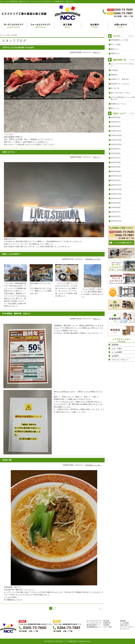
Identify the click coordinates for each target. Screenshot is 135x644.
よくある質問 (117, 352)
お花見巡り (115, 70)
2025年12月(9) (116, 135)
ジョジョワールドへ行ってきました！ (123, 65)
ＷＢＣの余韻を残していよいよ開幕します (123, 98)
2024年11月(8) (116, 194)
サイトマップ (124, 629)
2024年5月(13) (116, 221)
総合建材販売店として (94, 627)
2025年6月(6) (116, 162)
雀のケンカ (115, 108)
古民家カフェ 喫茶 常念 (120, 79)
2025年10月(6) (116, 144)
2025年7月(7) (116, 158)
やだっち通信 (116, 44)
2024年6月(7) (116, 216)
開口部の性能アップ (93, 625)
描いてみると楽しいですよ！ (121, 93)
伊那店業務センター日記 (93, 259)
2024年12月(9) (116, 189)
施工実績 (106, 621)
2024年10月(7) (116, 198)
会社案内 (115, 356)
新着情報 (115, 345)
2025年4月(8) (116, 171)
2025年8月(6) (116, 153)
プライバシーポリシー (120, 360)
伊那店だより (116, 53)
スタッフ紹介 (117, 348)
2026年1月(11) (116, 131)
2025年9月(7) (116, 149)
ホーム (2, 35)
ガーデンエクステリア (94, 621)
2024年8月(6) (116, 207)
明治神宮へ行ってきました (120, 84)
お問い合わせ (124, 625)
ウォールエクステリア (94, 623)
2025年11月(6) (116, 140)
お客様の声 (107, 623)
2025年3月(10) (116, 176)
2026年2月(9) (116, 126)
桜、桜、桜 (115, 88)
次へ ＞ (101, 609)
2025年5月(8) (116, 167)
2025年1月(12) (116, 185)
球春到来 (114, 75)
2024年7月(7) (116, 212)
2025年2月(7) (116, 180)
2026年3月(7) (116, 122)
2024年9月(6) (116, 203)
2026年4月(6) (116, 117)
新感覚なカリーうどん (119, 104)
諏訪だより (97, 53)
